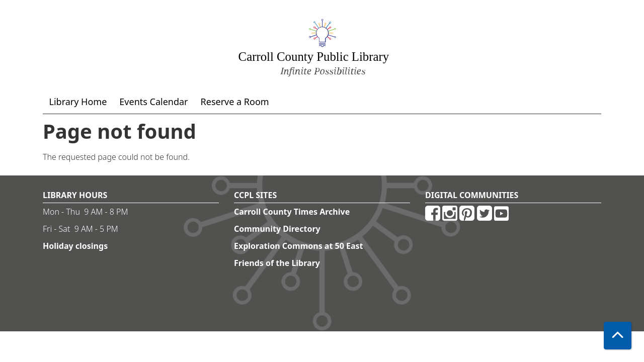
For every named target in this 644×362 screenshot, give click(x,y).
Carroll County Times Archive (292, 212)
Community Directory (277, 229)
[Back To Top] (618, 336)
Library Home (78, 102)
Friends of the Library (277, 263)
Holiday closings (75, 246)
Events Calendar (153, 102)
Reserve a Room (235, 102)
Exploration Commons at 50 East (299, 246)
